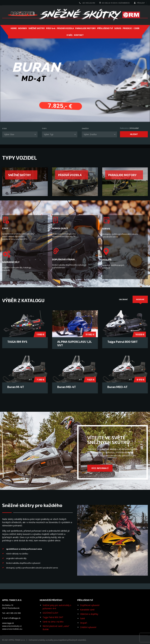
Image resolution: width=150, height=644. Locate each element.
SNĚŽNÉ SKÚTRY (37, 28)
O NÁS (70, 35)
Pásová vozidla (70, 175)
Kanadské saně (87, 610)
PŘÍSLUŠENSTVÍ (105, 28)
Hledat (134, 134)
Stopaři (84, 623)
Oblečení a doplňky (89, 614)
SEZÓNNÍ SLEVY (50, 613)
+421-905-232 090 (88, 3)
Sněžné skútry (19, 175)
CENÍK (137, 28)
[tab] (123, 299)
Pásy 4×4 (51, 28)
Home (14, 28)
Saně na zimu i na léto (53, 622)
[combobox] (20, 134)
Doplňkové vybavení (90, 605)
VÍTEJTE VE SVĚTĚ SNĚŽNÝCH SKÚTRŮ (108, 440)
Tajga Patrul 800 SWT (53, 617)
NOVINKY (23, 28)
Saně (82, 618)
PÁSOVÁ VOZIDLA (65, 28)
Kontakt (79, 35)
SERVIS (118, 28)
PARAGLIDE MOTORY (85, 28)
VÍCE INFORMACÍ (100, 468)
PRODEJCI (127, 28)
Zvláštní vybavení (88, 627)
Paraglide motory (122, 175)
